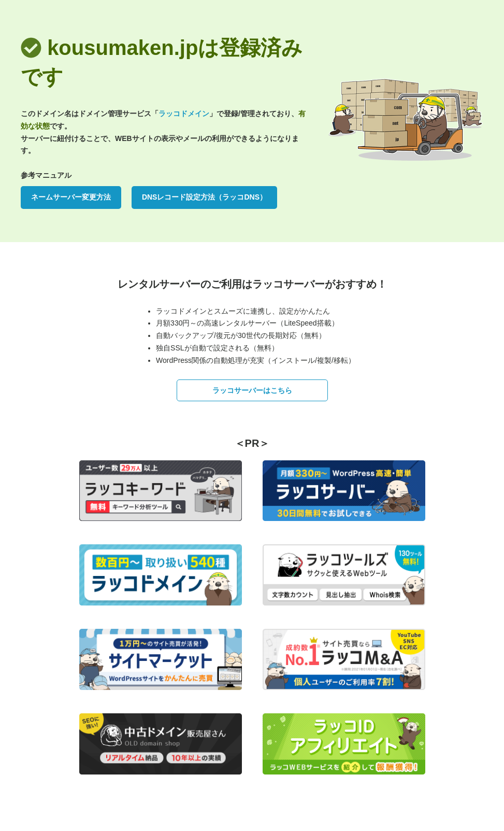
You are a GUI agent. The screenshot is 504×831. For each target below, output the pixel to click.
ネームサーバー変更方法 (71, 197)
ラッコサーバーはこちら (252, 390)
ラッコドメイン (184, 114)
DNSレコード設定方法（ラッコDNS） (204, 197)
